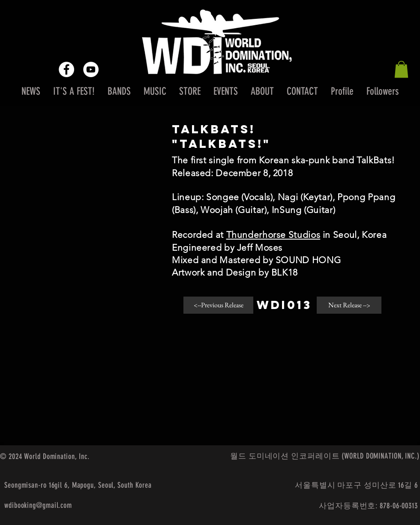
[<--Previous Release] (218, 305)
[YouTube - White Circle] (91, 69)
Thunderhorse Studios (273, 235)
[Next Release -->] (349, 305)
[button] (401, 69)
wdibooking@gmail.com (38, 505)
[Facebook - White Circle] (66, 69)
